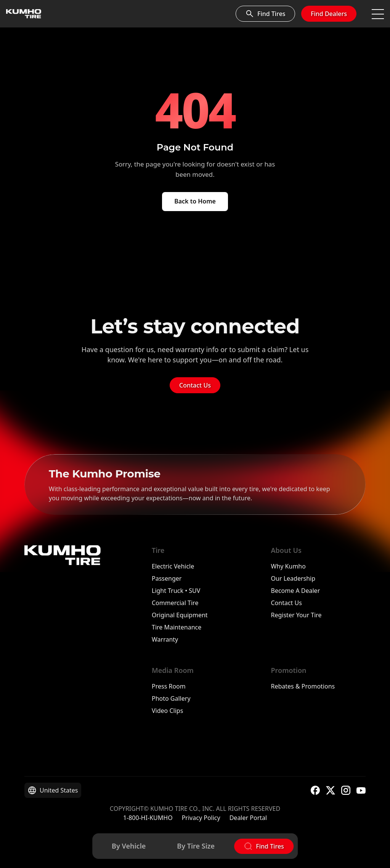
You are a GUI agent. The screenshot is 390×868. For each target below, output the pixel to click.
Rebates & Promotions (303, 686)
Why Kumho (288, 566)
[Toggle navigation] (378, 14)
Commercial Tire (175, 603)
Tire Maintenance (177, 627)
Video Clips (167, 711)
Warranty (165, 639)
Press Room (169, 686)
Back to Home (195, 201)
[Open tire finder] (264, 846)
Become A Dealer (296, 591)
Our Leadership (293, 578)
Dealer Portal (248, 818)
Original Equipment (180, 615)
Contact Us (195, 385)
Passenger (167, 578)
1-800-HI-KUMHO (148, 818)
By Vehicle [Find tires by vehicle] (129, 846)
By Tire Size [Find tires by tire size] (196, 846)
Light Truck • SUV (176, 591)
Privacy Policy (201, 818)
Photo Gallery (171, 698)
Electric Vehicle (173, 566)
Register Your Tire (296, 615)
